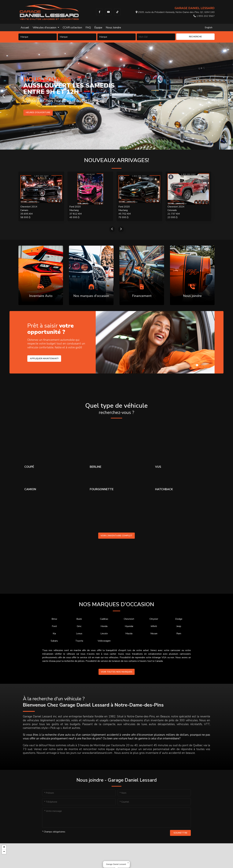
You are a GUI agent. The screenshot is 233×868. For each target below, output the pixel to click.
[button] (128, 863)
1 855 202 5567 (204, 16)
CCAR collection (72, 28)
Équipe (98, 28)
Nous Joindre (113, 28)
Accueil (25, 28)
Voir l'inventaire (36, 112)
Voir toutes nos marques (117, 672)
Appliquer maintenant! (44, 358)
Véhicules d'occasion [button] (45, 28)
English (209, 28)
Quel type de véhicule (116, 409)
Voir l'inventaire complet (116, 536)
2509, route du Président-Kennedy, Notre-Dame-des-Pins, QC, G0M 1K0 (175, 12)
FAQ (88, 28)
